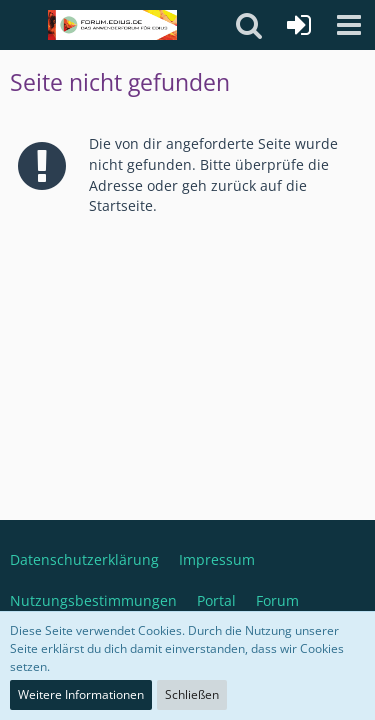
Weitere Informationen (81, 694)
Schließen (192, 694)
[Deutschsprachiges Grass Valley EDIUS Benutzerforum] (112, 25)
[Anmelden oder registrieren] (299, 25)
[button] (349, 25)
